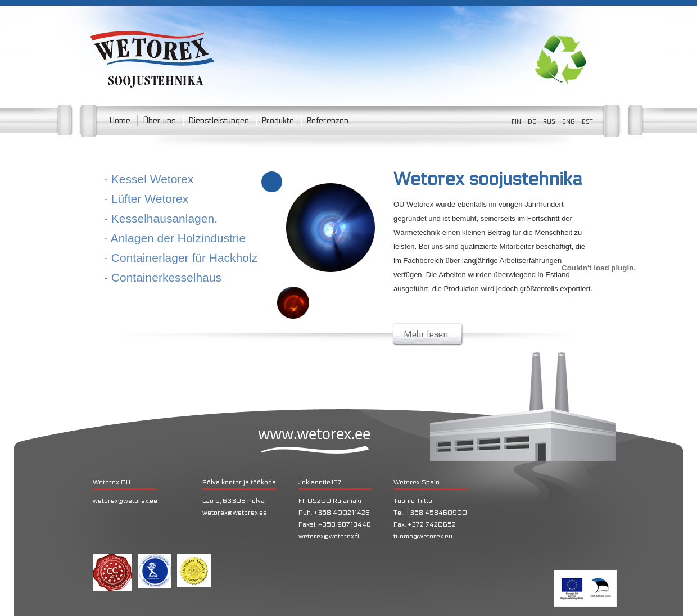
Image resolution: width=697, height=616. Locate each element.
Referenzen (327, 121)
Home (120, 121)
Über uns (159, 121)
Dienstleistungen (219, 121)
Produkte (278, 121)
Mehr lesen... (428, 334)
